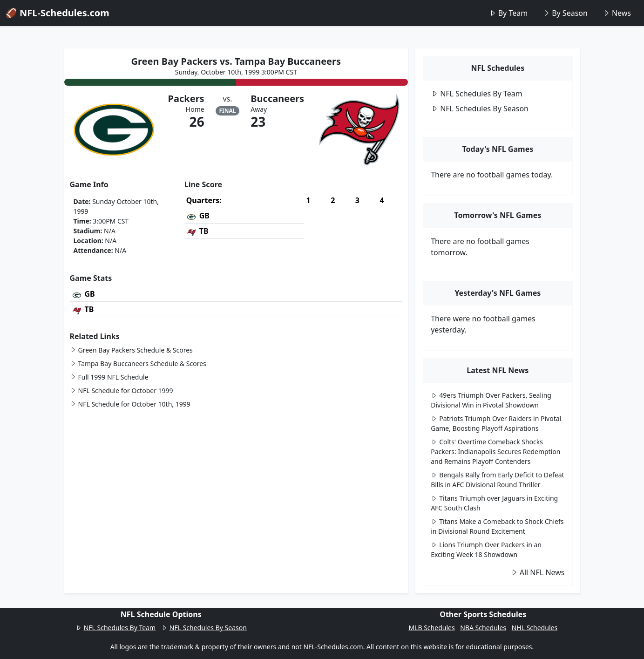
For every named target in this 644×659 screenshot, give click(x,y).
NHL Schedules (535, 628)
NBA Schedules (483, 628)
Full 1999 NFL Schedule (109, 377)
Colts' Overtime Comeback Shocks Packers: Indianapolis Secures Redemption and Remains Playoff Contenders (495, 452)
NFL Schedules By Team (477, 94)
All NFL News (538, 572)
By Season (565, 13)
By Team (508, 13)
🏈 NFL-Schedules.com (58, 13)
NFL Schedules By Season (480, 109)
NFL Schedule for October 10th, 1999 (130, 404)
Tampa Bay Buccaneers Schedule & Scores (138, 363)
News (617, 13)
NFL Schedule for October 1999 (122, 391)
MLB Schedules (431, 628)
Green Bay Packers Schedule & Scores (131, 350)
